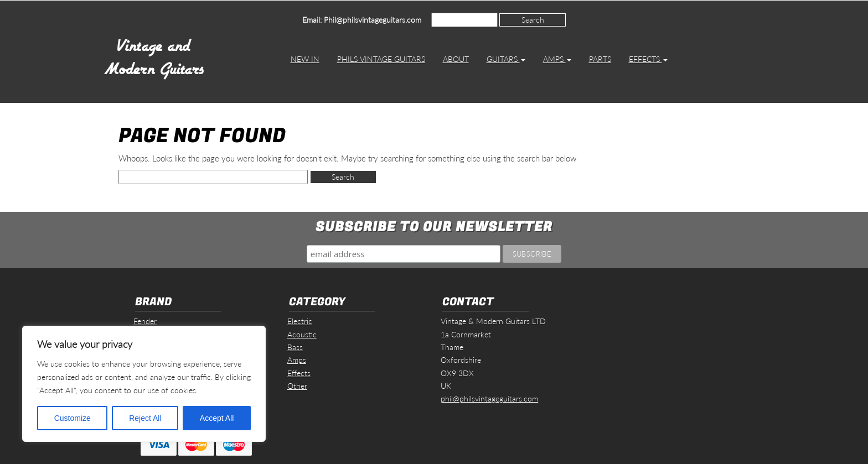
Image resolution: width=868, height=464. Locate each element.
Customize (73, 418)
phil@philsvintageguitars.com (489, 398)
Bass (295, 347)
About (456, 59)
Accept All (217, 418)
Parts (600, 59)
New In (305, 59)
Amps (557, 59)
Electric (300, 321)
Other (297, 386)
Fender (145, 321)
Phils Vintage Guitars (381, 59)
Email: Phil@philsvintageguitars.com (362, 20)
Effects (648, 59)
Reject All (145, 418)
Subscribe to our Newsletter (434, 227)
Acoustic (302, 334)
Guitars (506, 59)
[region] (144, 384)
